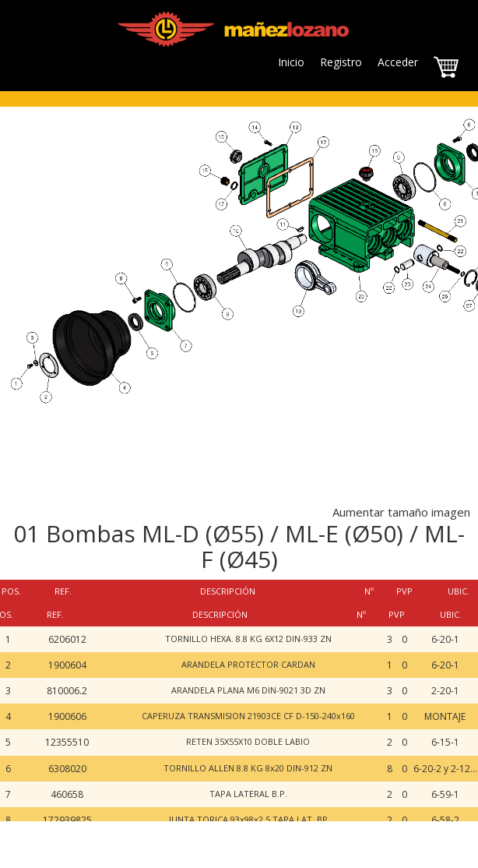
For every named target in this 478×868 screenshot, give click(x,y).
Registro (341, 62)
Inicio (291, 62)
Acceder (398, 62)
